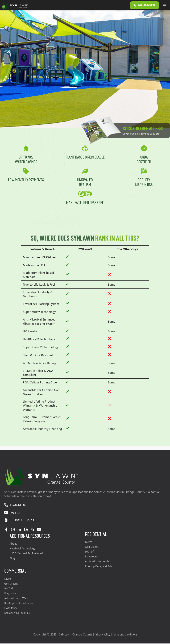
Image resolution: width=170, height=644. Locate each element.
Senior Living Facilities (17, 613)
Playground (92, 557)
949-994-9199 (18, 506)
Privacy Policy (102, 635)
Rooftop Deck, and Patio (99, 567)
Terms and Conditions (125, 635)
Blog (12, 559)
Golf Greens (92, 547)
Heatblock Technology (22, 549)
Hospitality (11, 608)
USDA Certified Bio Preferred (26, 554)
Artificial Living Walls (97, 562)
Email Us (14, 513)
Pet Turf (89, 552)
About (13, 544)
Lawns (89, 542)
